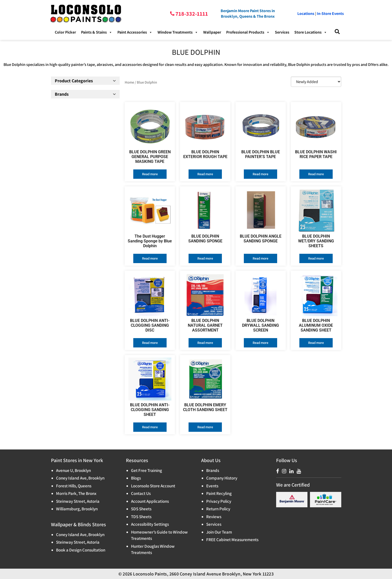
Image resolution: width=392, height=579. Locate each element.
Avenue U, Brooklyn (73, 470)
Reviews (214, 517)
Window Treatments (178, 32)
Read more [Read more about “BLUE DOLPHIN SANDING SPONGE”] (205, 258)
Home (129, 82)
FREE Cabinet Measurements (232, 540)
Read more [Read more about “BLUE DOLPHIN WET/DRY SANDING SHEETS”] (316, 258)
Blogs (136, 478)
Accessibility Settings (150, 524)
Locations (306, 14)
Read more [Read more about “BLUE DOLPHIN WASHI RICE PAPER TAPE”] (316, 174)
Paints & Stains (97, 32)
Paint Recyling (219, 493)
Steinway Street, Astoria (78, 501)
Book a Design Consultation (81, 550)
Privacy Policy (219, 501)
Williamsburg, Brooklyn (77, 509)
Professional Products (248, 32)
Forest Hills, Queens (74, 486)
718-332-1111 (191, 14)
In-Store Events (330, 14)
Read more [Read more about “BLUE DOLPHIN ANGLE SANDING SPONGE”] (260, 258)
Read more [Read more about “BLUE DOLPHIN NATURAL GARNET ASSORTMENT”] (205, 343)
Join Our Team (219, 532)
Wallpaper (212, 32)
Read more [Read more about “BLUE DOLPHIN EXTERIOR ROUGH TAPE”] (205, 174)
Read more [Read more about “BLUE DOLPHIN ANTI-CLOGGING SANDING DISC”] (150, 343)
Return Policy (218, 509)
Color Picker (65, 32)
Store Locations (311, 32)
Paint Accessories (135, 32)
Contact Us (141, 493)
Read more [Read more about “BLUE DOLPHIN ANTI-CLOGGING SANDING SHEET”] (150, 427)
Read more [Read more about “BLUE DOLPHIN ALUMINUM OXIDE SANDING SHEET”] (316, 343)
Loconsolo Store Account (153, 486)
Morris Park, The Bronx (76, 493)
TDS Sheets (141, 517)
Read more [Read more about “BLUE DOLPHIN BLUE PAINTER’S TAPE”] (260, 174)
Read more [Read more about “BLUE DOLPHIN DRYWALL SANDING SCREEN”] (260, 343)
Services (282, 32)
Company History (222, 478)
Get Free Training (147, 470)
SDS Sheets (141, 509)
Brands (213, 470)
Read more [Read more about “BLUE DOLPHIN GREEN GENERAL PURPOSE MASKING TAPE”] (150, 174)
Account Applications (150, 501)
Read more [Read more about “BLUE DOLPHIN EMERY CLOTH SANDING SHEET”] (205, 427)
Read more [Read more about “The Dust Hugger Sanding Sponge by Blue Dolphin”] (150, 258)
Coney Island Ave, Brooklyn (80, 478)
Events (212, 486)
